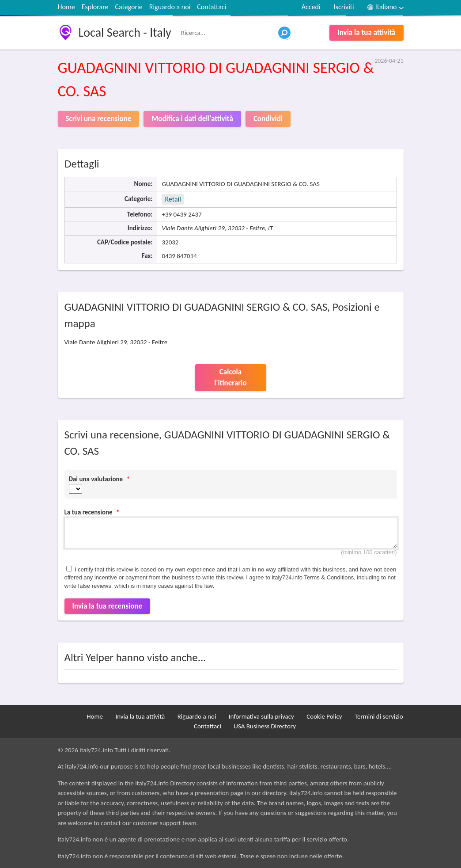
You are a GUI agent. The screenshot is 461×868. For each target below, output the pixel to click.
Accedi (311, 7)
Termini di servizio (379, 716)
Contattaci (212, 7)
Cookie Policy (324, 716)
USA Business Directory (265, 726)
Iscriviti (344, 7)
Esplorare (95, 7)
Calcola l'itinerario (230, 378)
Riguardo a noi (170, 7)
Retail (173, 199)
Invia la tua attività (366, 32)
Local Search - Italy (125, 32)
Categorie (128, 7)
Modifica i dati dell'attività (192, 119)
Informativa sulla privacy (261, 716)
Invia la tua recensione (108, 606)
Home (66, 7)
